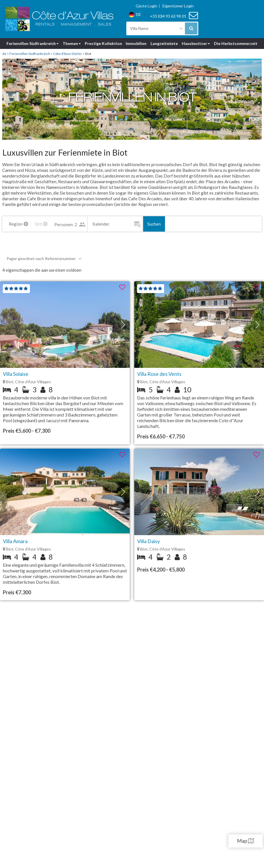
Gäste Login (147, 6)
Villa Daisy (148, 541)
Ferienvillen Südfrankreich (33, 43)
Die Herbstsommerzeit (236, 43)
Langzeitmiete (164, 43)
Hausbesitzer (196, 43)
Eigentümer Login (178, 6)
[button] (255, 99)
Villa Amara (15, 541)
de (4, 54)
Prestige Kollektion (103, 43)
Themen (72, 43)
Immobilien (136, 43)
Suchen (178, 224)
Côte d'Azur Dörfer (68, 54)
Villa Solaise (16, 374)
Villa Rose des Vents (159, 374)
